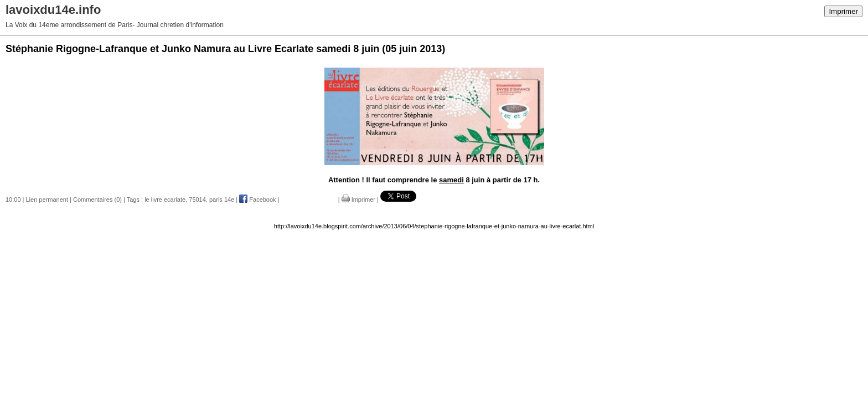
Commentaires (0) (97, 199)
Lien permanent (47, 199)
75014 (197, 199)
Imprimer (843, 11)
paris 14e (222, 199)
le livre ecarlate (165, 199)
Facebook (257, 199)
